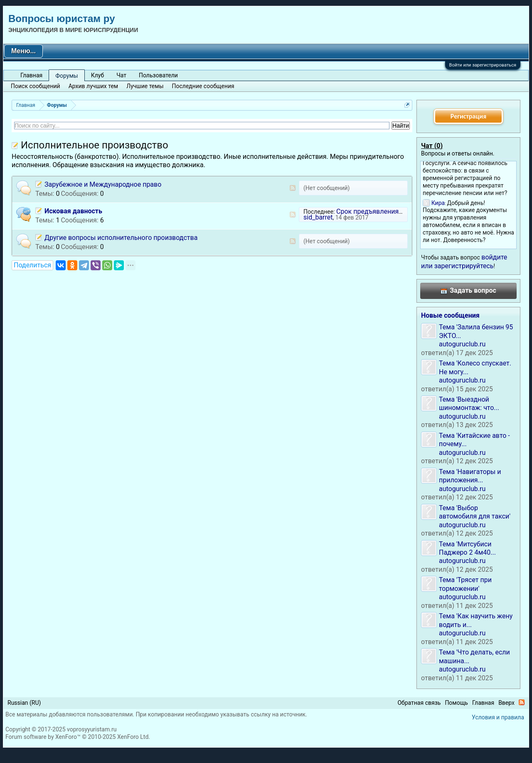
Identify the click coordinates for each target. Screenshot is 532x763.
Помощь (456, 703)
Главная (31, 75)
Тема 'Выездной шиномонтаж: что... (469, 404)
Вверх (506, 703)
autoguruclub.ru (462, 344)
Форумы (66, 76)
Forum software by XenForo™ (78, 737)
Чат (121, 75)
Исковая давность (73, 211)
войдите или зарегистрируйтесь (464, 261)
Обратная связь (419, 703)
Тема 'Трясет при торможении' (465, 584)
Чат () (432, 146)
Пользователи (158, 75)
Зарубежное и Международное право (103, 184)
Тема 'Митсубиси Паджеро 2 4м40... (467, 548)
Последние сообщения (203, 86)
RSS (293, 188)
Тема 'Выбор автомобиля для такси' (475, 512)
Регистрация (468, 116)
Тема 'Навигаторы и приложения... (470, 476)
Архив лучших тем (94, 86)
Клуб (97, 75)
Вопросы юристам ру (62, 19)
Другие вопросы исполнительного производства (121, 238)
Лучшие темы (145, 86)
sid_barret (318, 217)
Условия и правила (498, 717)
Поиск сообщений (36, 86)
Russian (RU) (24, 703)
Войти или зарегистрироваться (483, 65)
